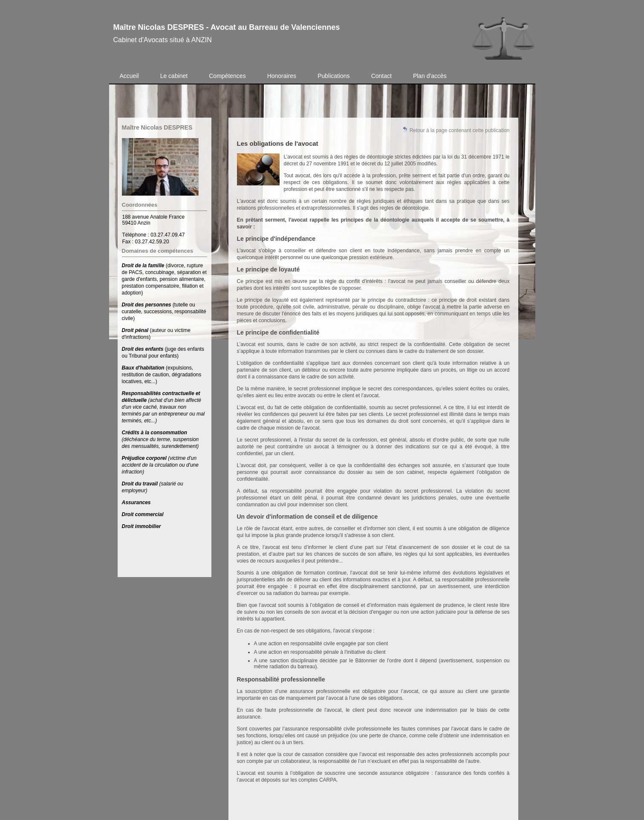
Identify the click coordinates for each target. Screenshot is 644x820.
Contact (381, 76)
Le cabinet (174, 76)
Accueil (129, 76)
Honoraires (282, 76)
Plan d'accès (430, 76)
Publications (334, 76)
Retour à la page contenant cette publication (456, 130)
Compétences (227, 76)
